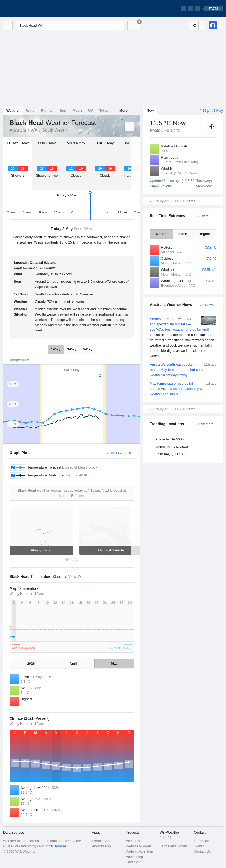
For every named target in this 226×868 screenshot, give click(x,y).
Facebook (201, 841)
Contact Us (202, 851)
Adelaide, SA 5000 (169, 439)
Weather (13, 111)
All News (207, 305)
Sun (63, 111)
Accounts (133, 841)
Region (204, 234)
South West (53, 130)
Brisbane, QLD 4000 (171, 454)
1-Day (56, 349)
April (73, 664)
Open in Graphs (119, 453)
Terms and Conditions (175, 846)
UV (91, 111)
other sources (56, 846)
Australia (18, 130)
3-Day (72, 349)
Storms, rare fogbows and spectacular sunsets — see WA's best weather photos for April (183, 338)
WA (34, 130)
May (114, 664)
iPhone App (101, 841)
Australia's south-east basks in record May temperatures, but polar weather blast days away (183, 369)
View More (204, 186)
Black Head (70, 130)
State (183, 234)
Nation (161, 234)
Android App (101, 846)
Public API (134, 862)
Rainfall (47, 111)
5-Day (88, 349)
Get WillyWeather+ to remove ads (175, 201)
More (123, 111)
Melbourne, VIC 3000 (172, 447)
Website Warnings (140, 851)
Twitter (199, 846)
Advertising (134, 857)
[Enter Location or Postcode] (70, 25)
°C (194, 25)
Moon (77, 111)
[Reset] (110, 25)
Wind (30, 111)
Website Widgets (139, 846)
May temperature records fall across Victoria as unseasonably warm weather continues (183, 388)
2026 (31, 664)
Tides (104, 111)
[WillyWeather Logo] (28, 9)
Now (150, 111)
